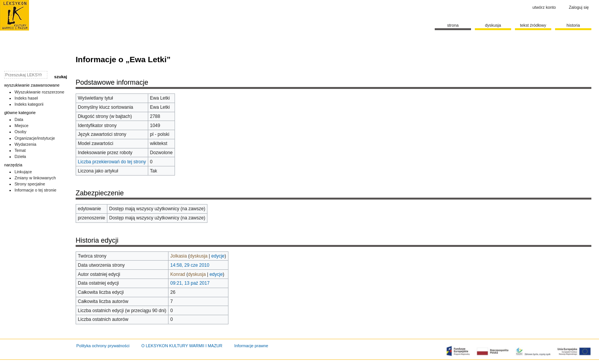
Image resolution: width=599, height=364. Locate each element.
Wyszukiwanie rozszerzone (40, 92)
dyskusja (199, 256)
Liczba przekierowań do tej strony (112, 162)
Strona (453, 25)
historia (573, 25)
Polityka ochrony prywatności (103, 346)
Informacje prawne (251, 346)
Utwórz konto (544, 7)
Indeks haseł (26, 98)
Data (19, 119)
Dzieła (20, 156)
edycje (218, 256)
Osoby (20, 132)
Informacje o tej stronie (36, 190)
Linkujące (23, 172)
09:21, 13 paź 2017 (190, 283)
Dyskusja (493, 25)
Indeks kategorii (29, 104)
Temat (20, 150)
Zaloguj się (579, 7)
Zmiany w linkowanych (35, 178)
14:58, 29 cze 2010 (190, 265)
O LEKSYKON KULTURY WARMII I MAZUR (182, 346)
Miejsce (22, 126)
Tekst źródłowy (533, 25)
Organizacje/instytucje (35, 138)
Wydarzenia (25, 144)
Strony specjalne (30, 184)
